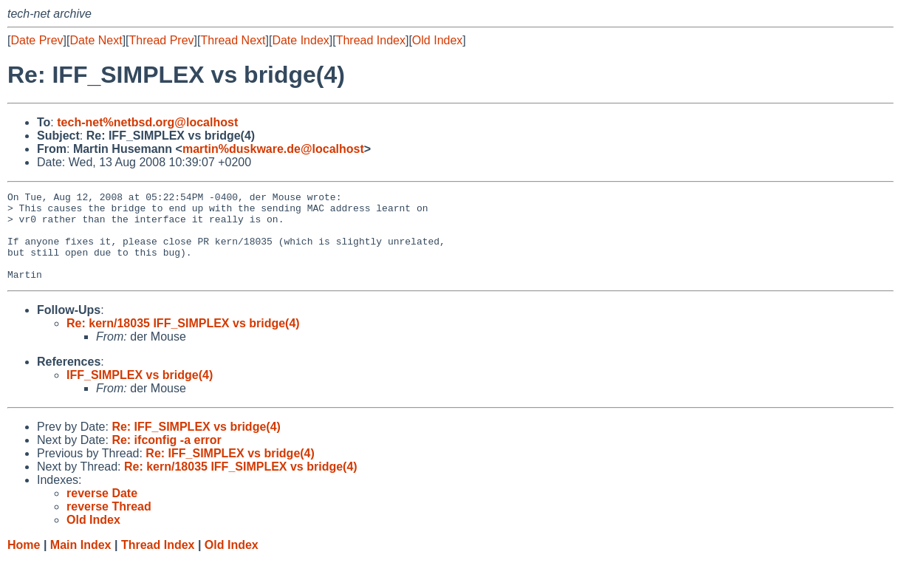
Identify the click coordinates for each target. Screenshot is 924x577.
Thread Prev (162, 40)
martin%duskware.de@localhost (273, 149)
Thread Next (233, 40)
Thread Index (371, 40)
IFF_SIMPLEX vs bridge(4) (140, 393)
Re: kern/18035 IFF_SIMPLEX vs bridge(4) (183, 341)
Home (24, 563)
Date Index (300, 40)
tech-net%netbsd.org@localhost (147, 122)
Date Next (96, 40)
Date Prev (37, 40)
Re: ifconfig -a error (166, 458)
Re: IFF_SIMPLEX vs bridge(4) (196, 444)
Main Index (81, 563)
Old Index (437, 40)
